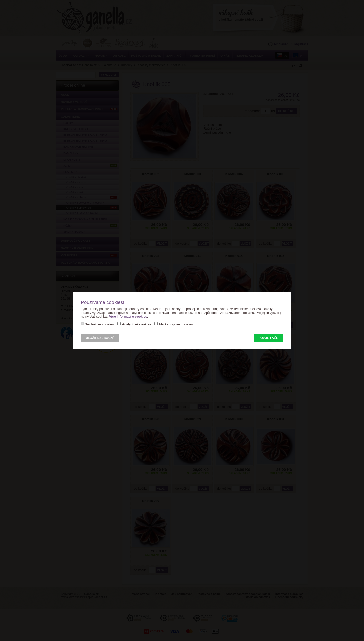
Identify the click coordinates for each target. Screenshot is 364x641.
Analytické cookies (136, 324)
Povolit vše (268, 338)
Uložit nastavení (100, 338)
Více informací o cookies (128, 316)
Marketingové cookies (176, 324)
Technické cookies (100, 324)
